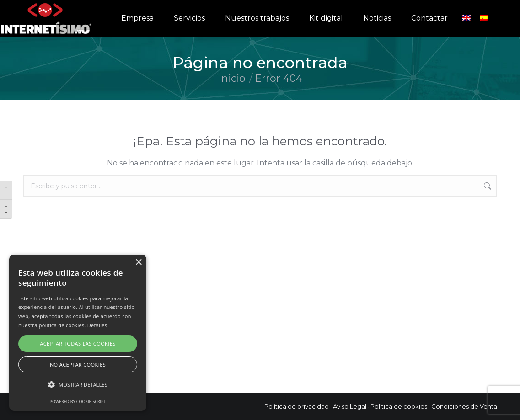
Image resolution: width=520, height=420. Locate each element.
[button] (78, 385)
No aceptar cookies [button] (78, 364)
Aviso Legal (350, 406)
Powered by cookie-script (78, 401)
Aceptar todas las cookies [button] (78, 343)
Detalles (97, 325)
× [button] (138, 263)
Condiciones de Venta (464, 406)
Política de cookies (399, 406)
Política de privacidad (297, 406)
